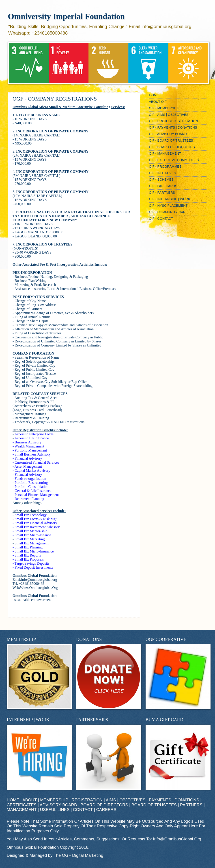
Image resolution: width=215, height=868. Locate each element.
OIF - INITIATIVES (162, 173)
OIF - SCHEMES (161, 180)
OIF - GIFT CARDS (163, 186)
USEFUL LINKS (55, 810)
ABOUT (30, 800)
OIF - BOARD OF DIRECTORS (172, 147)
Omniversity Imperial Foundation (66, 16)
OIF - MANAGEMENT (165, 153)
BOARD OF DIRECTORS (104, 805)
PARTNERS (191, 805)
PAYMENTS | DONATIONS (174, 800)
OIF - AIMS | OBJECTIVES (169, 115)
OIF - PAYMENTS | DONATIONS (173, 127)
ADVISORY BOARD (58, 805)
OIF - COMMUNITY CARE (168, 212)
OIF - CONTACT (161, 219)
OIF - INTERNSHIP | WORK (170, 199)
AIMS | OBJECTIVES (126, 800)
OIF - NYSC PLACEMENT (168, 206)
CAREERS (106, 810)
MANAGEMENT (22, 810)
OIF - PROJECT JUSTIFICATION (173, 121)
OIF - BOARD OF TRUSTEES (171, 140)
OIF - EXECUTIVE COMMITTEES (174, 160)
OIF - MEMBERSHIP (164, 108)
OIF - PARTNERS (162, 193)
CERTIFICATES (22, 805)
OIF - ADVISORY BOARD (168, 134)
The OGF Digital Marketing (78, 855)
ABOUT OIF (158, 102)
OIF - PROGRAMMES (165, 167)
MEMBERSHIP (54, 800)
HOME (154, 95)
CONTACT (83, 810)
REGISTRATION (87, 800)
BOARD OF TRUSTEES (154, 805)
